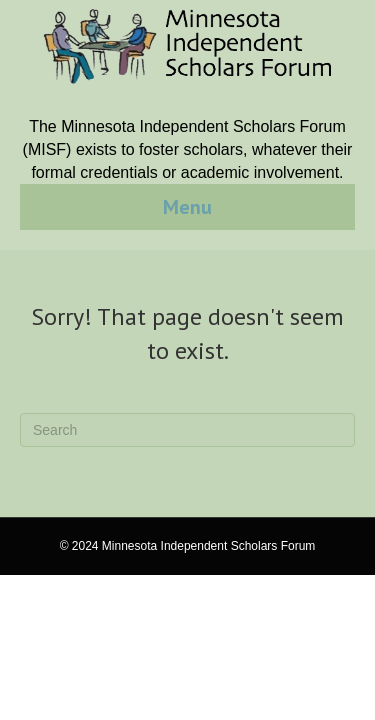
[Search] (187, 430)
